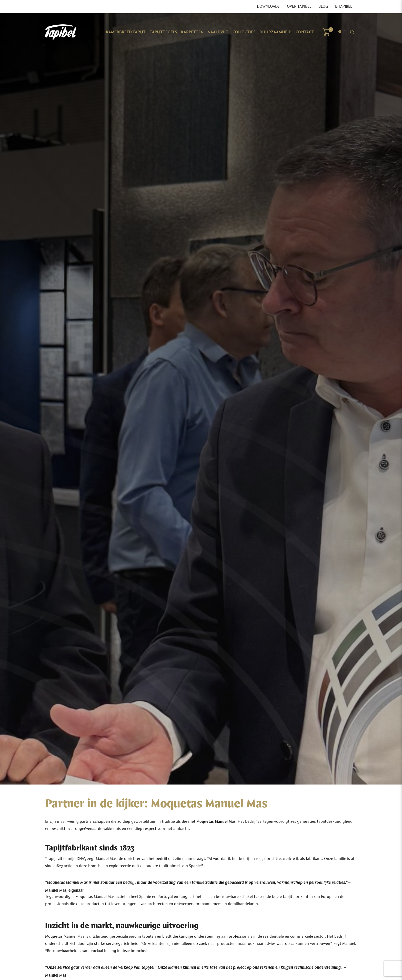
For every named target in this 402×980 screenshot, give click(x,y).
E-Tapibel (344, 7)
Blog (323, 7)
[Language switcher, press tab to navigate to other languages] (341, 32)
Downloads (268, 7)
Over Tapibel (299, 7)
